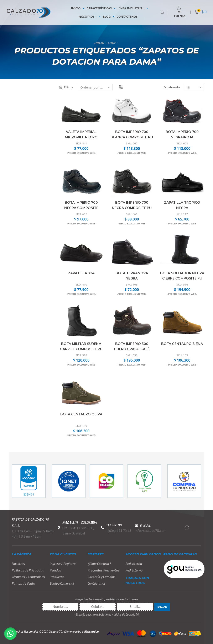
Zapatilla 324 (81, 273)
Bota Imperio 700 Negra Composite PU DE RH (132, 208)
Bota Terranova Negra (132, 276)
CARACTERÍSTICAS (99, 8)
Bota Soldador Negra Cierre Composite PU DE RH (182, 278)
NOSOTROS (88, 17)
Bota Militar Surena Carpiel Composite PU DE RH (81, 349)
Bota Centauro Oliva (81, 414)
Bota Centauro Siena (182, 344)
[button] (10, 634)
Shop (112, 43)
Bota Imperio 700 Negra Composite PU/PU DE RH (81, 208)
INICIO (76, 8)
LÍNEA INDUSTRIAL (131, 8)
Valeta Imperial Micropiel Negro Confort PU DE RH (81, 137)
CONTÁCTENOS (127, 17)
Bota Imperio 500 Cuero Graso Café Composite (132, 349)
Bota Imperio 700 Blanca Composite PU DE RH (132, 137)
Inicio (99, 43)
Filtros (66, 87)
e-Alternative (90, 632)
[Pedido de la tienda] (95, 87)
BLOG (107, 17)
